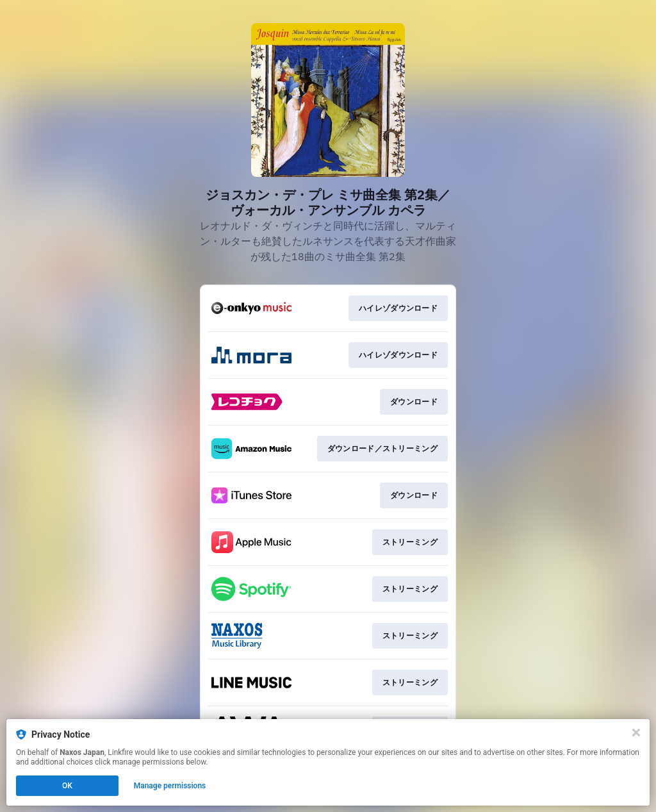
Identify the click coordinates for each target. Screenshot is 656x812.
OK (67, 786)
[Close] (636, 733)
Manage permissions (170, 786)
